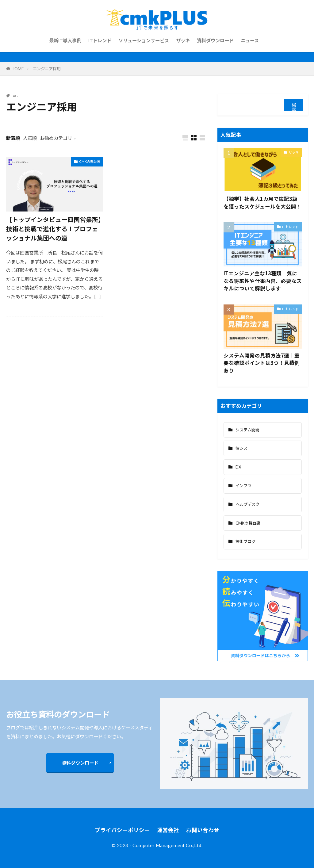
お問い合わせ (203, 830)
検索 (294, 107)
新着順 (13, 138)
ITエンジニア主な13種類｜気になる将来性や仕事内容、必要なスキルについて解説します (263, 281)
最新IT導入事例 (65, 40)
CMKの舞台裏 (90, 161)
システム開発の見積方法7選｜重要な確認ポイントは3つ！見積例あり (262, 363)
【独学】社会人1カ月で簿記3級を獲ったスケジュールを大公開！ (262, 203)
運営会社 (168, 830)
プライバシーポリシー (122, 830)
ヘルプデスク (247, 504)
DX (238, 467)
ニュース (250, 40)
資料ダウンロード (215, 40)
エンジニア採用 (47, 69)
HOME (18, 69)
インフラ (243, 486)
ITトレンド (100, 40)
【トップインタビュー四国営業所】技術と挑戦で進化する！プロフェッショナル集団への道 (54, 228)
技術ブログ (245, 541)
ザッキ (183, 40)
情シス (241, 448)
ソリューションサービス (144, 40)
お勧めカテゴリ (56, 138)
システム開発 (247, 430)
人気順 (30, 138)
